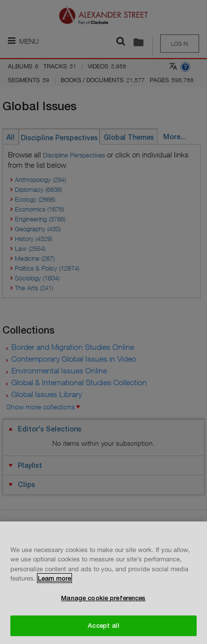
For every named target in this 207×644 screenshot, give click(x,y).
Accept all (103, 625)
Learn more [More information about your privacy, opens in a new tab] (54, 578)
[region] (103, 583)
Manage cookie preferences (103, 598)
